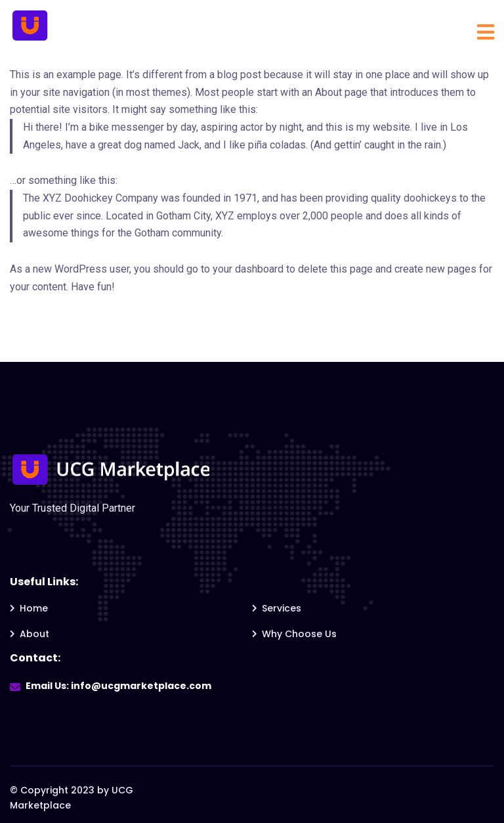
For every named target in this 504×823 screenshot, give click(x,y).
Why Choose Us (299, 634)
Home (34, 608)
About (34, 634)
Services (282, 608)
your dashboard (248, 269)
